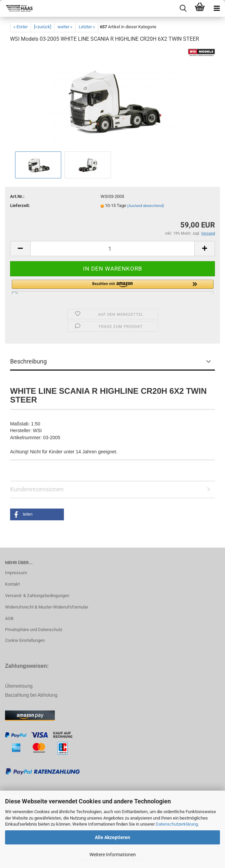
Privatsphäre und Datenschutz (34, 630)
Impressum (16, 573)
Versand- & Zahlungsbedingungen (37, 596)
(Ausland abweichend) (146, 206)
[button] (113, 287)
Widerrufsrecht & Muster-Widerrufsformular (47, 607)
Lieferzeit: (20, 205)
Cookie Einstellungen (25, 640)
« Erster (21, 27)
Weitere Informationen (113, 855)
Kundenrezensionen (37, 489)
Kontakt (12, 584)
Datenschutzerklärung (177, 824)
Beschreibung (28, 361)
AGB (9, 618)
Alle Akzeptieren (113, 837)
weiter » (65, 27)
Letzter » (87, 27)
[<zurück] (43, 27)
